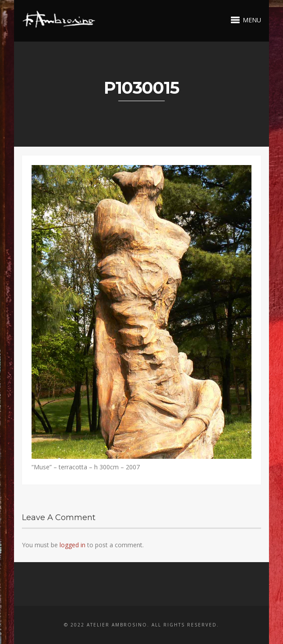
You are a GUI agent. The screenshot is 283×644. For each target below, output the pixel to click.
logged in (73, 545)
